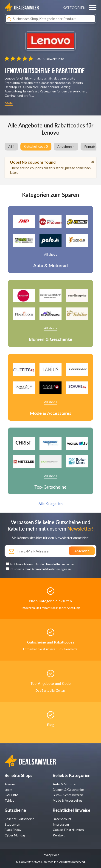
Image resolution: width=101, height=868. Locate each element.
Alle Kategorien (50, 504)
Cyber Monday (15, 835)
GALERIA (11, 795)
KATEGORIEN (74, 7)
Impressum (61, 824)
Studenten (12, 824)
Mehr (9, 103)
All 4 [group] (11, 146)
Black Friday (13, 830)
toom (8, 790)
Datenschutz (62, 819)
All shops (51, 254)
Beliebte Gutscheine (20, 819)
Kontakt (59, 835)
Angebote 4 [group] (66, 146)
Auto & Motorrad (65, 784)
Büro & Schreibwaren (68, 795)
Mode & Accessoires (68, 800)
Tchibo (10, 800)
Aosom (10, 784)
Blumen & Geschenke (68, 790)
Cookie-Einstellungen (68, 830)
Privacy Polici (51, 855)
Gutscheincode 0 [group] (36, 146)
